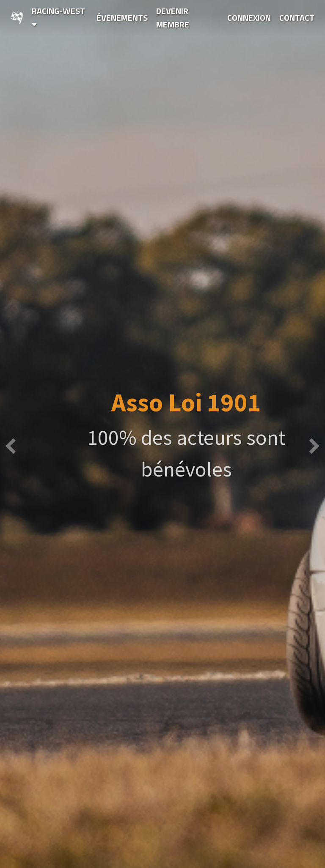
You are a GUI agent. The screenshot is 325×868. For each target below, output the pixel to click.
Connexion (249, 18)
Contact (297, 18)
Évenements (122, 18)
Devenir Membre (173, 18)
